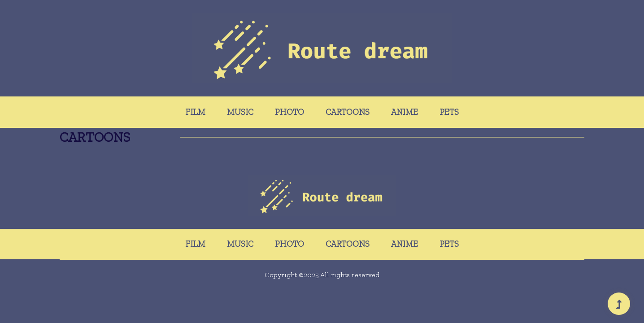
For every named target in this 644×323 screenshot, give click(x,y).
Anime (405, 112)
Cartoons (348, 112)
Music (240, 112)
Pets (449, 112)
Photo (289, 112)
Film (195, 112)
